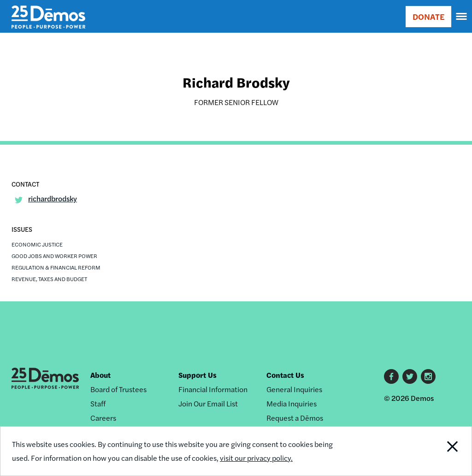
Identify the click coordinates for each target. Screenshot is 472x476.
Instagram (428, 376)
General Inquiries (294, 389)
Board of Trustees (118, 389)
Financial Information (213, 389)
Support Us (198, 375)
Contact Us (285, 375)
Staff (98, 403)
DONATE (428, 16)
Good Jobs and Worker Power (54, 256)
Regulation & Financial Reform (56, 267)
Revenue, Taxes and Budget (49, 279)
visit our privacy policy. (256, 458)
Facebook (391, 376)
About (100, 375)
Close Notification (428, 451)
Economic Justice (37, 244)
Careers (103, 418)
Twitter (410, 376)
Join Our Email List (208, 403)
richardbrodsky (53, 198)
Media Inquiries (292, 403)
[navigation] (462, 17)
